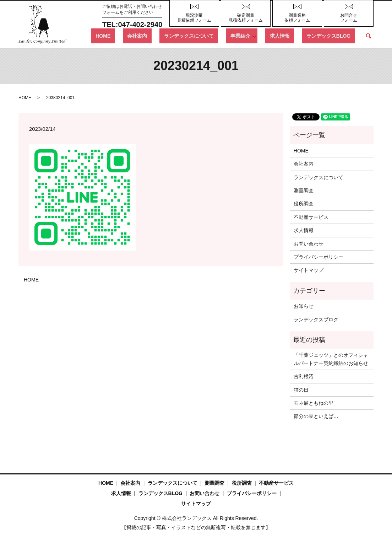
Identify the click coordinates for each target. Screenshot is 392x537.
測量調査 (304, 190)
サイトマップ (309, 270)
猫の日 (301, 390)
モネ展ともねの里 (314, 403)
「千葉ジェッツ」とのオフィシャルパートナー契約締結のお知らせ (331, 359)
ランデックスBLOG (333, 36)
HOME (147, 36)
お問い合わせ (309, 244)
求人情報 (293, 36)
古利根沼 (304, 376)
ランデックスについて (215, 36)
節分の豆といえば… (316, 416)
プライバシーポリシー (318, 257)
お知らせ (304, 306)
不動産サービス (311, 217)
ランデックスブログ (316, 319)
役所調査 (304, 204)
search (368, 36)
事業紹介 (258, 36)
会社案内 (173, 36)
